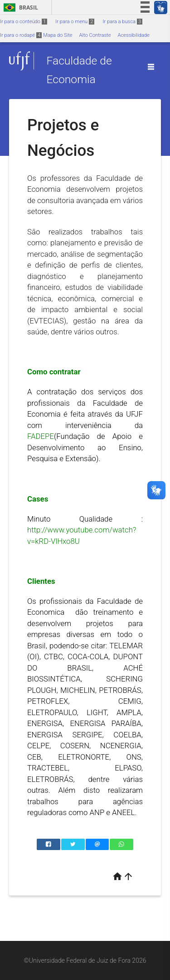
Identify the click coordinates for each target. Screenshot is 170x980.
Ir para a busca (122, 22)
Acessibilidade (133, 35)
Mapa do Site (58, 35)
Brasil (19, 7)
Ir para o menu (75, 22)
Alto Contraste (95, 35)
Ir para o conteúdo (24, 22)
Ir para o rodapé (21, 35)
